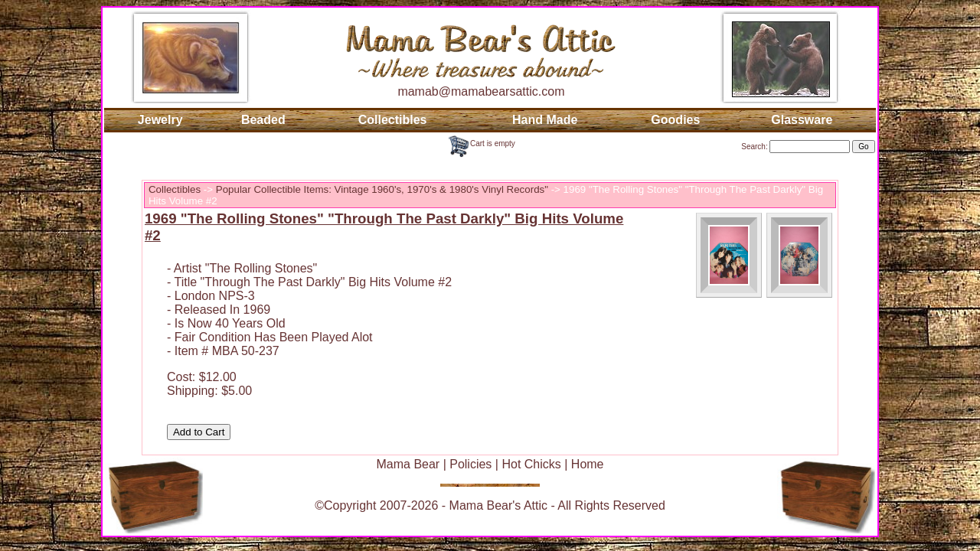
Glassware (802, 120)
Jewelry (160, 120)
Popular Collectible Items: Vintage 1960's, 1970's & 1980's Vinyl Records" (382, 189)
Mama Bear (408, 464)
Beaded (263, 120)
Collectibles (393, 120)
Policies (470, 464)
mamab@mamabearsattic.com (481, 91)
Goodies (675, 120)
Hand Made (545, 120)
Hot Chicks (531, 464)
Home (588, 464)
